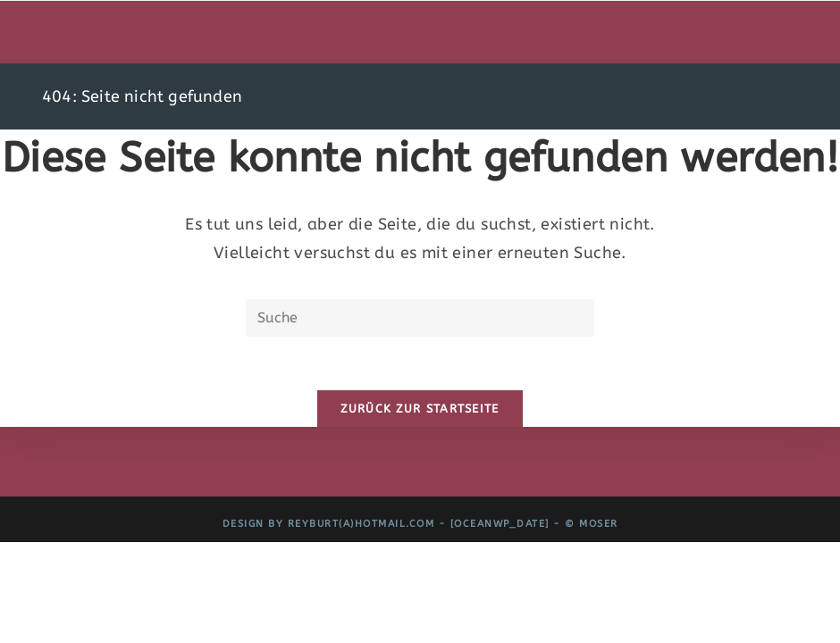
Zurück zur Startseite (420, 409)
